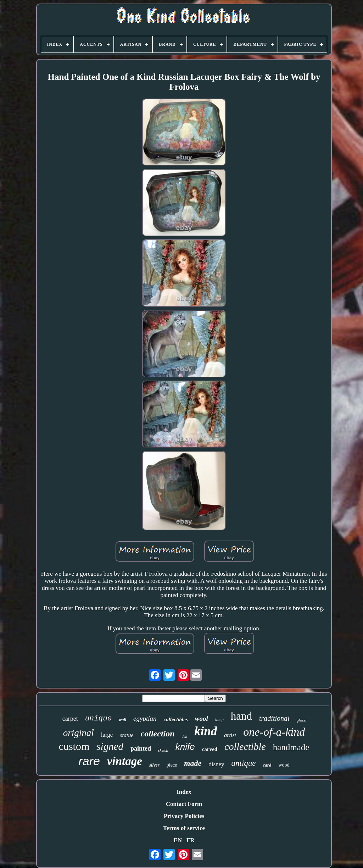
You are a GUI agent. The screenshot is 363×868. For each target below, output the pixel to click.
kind (206, 731)
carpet (70, 719)
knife (185, 747)
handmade (291, 747)
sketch (163, 750)
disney (216, 764)
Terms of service (184, 828)
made (193, 763)
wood (284, 765)
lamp (219, 720)
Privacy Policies (184, 816)
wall (122, 720)
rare (89, 761)
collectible (245, 747)
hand (241, 716)
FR (191, 840)
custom (74, 746)
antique (244, 763)
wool (202, 718)
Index (184, 792)
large (107, 735)
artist (230, 735)
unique (99, 718)
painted (141, 748)
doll (185, 737)
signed (110, 746)
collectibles (175, 719)
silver (154, 765)
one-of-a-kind (274, 732)
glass (301, 720)
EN (178, 840)
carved (210, 749)
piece (172, 765)
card (267, 765)
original (79, 733)
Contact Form (184, 804)
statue (127, 735)
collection (158, 734)
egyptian (145, 718)
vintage (125, 761)
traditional (274, 718)
